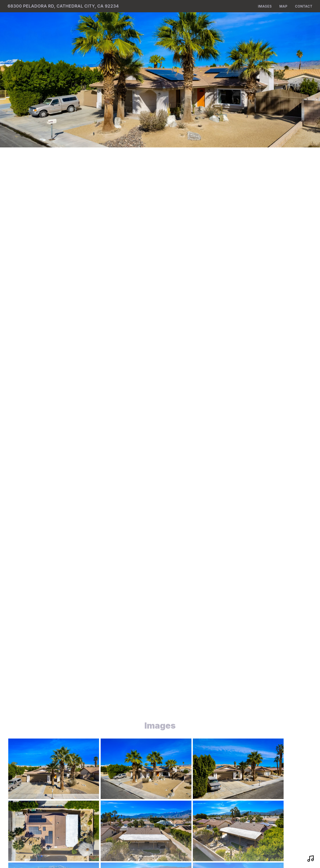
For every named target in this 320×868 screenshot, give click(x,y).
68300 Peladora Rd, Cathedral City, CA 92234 (63, 6)
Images (265, 6)
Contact (304, 6)
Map (283, 6)
